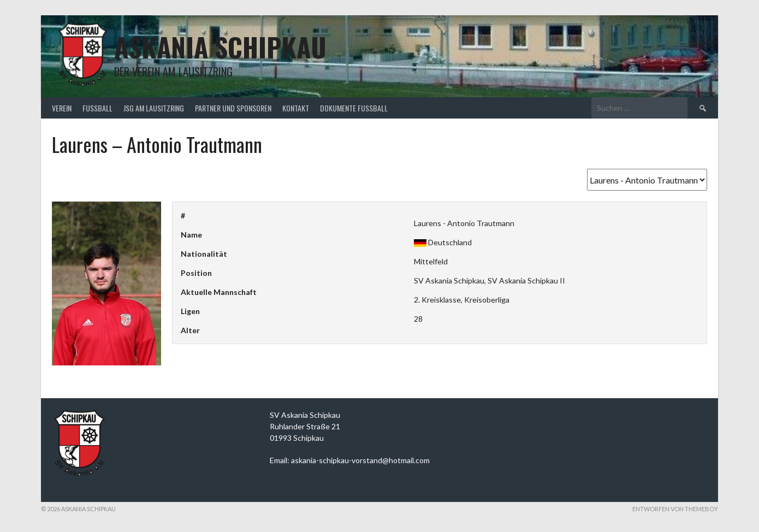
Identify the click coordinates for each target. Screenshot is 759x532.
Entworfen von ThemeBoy (675, 509)
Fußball (97, 108)
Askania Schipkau (220, 47)
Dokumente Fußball (354, 108)
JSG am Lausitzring (154, 108)
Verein (62, 108)
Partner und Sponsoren (233, 108)
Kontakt (296, 108)
